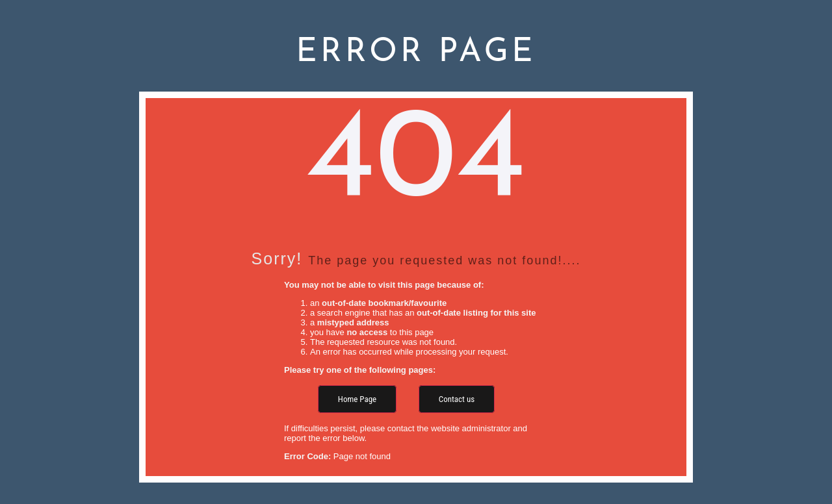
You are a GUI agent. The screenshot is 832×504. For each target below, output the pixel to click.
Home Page (357, 399)
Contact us (457, 399)
